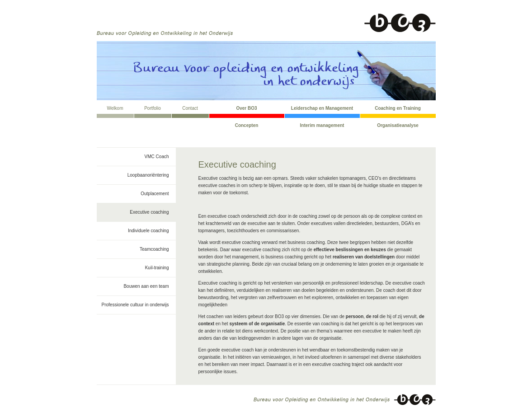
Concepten (247, 125)
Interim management (322, 125)
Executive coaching (149, 212)
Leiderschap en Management (322, 108)
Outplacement (155, 194)
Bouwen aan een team (146, 286)
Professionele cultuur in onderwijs (135, 305)
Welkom (115, 108)
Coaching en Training (398, 108)
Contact (190, 108)
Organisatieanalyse (398, 125)
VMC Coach (157, 157)
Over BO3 (246, 108)
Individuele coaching (148, 231)
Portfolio (153, 108)
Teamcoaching (154, 249)
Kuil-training (157, 268)
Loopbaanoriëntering (148, 175)
